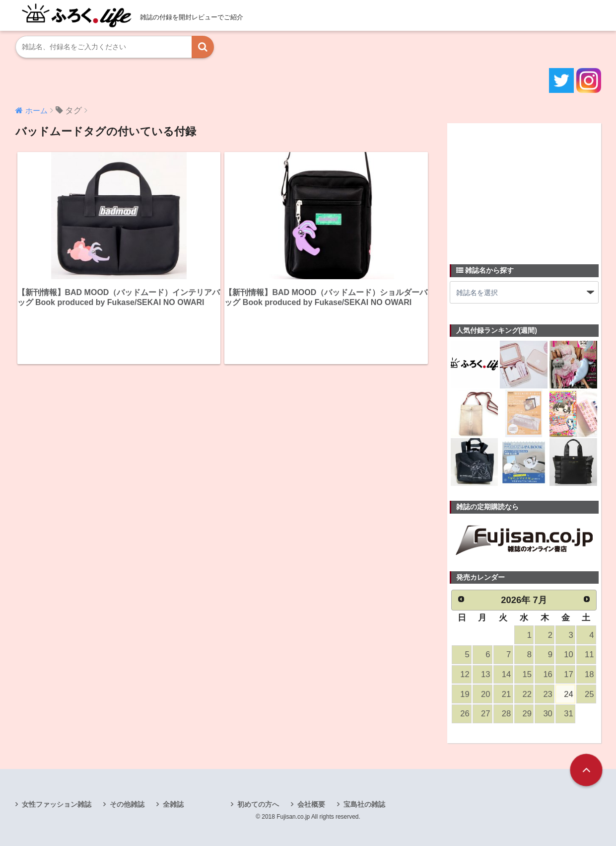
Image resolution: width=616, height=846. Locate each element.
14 (506, 674)
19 (465, 694)
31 (568, 714)
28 (506, 714)
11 (589, 654)
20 (485, 694)
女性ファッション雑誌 (57, 804)
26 (465, 714)
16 (548, 674)
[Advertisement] (524, 188)
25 (589, 694)
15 (527, 674)
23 (548, 694)
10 (568, 654)
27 (485, 714)
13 (485, 674)
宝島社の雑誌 (364, 804)
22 (527, 694)
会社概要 (311, 804)
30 (548, 714)
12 (465, 674)
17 (568, 674)
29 (527, 714)
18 (589, 674)
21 (506, 694)
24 (568, 694)
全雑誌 (173, 804)
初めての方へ (258, 804)
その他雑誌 (127, 804)
